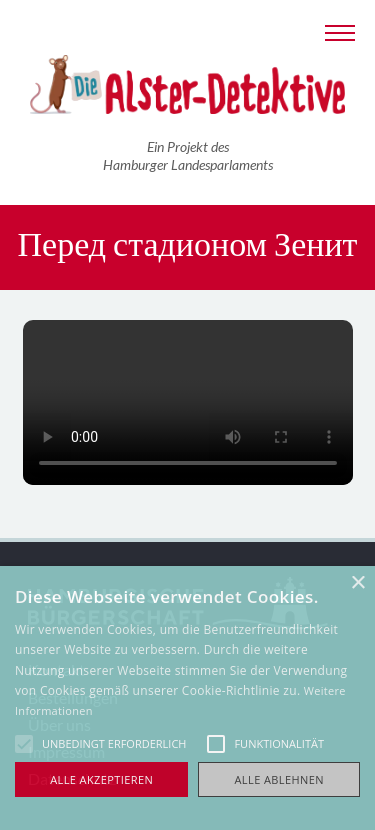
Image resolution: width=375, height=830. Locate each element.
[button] (24, 744)
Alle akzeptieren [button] (101, 779)
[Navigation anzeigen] (340, 30)
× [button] (357, 583)
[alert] (187, 698)
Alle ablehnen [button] (279, 779)
